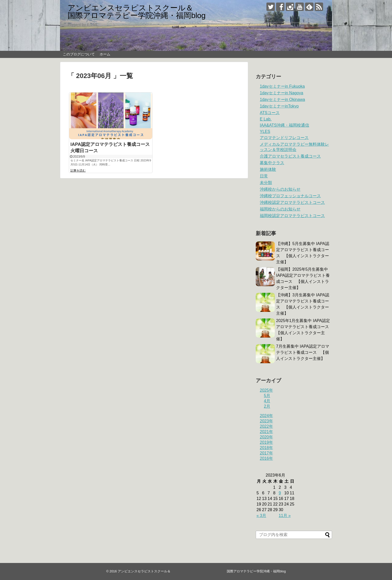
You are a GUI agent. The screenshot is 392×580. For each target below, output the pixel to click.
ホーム (105, 54)
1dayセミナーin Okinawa (282, 100)
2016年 (266, 458)
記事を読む (78, 171)
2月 (267, 406)
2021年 (266, 432)
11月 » (285, 516)
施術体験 (268, 169)
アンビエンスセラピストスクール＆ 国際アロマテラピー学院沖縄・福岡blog (195, 12)
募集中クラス (272, 163)
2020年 (266, 437)
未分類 (266, 183)
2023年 (266, 421)
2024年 (266, 416)
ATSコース (270, 113)
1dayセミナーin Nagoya (282, 93)
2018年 (266, 448)
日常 (264, 176)
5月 (267, 396)
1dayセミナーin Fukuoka (282, 86)
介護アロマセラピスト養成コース (290, 156)
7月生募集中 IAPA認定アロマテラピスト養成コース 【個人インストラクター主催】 (303, 352)
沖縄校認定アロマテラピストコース (292, 202)
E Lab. (266, 119)
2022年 (266, 426)
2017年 (266, 453)
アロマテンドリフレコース (284, 138)
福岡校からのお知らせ (280, 209)
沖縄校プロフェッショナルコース (290, 196)
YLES (265, 132)
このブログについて (79, 54)
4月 (267, 401)
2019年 (266, 442)
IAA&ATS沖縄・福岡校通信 (284, 125)
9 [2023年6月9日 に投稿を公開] (280, 493)
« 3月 (261, 516)
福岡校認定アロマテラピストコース (292, 216)
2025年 (266, 390)
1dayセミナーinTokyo (279, 106)
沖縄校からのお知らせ (280, 189)
